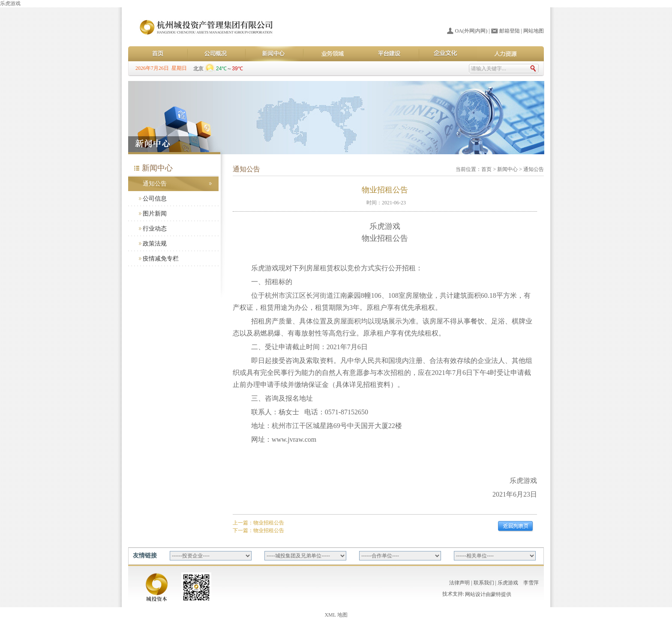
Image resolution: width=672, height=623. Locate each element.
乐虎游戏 (10, 3)
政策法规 (155, 244)
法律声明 (459, 583)
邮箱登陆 (510, 31)
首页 (486, 169)
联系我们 (484, 583)
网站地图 (534, 31)
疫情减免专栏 (161, 259)
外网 (469, 31)
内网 (480, 31)
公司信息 (155, 199)
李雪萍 (531, 583)
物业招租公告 (269, 523)
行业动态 (155, 229)
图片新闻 (155, 214)
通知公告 (155, 184)
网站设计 (475, 595)
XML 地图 (336, 615)
